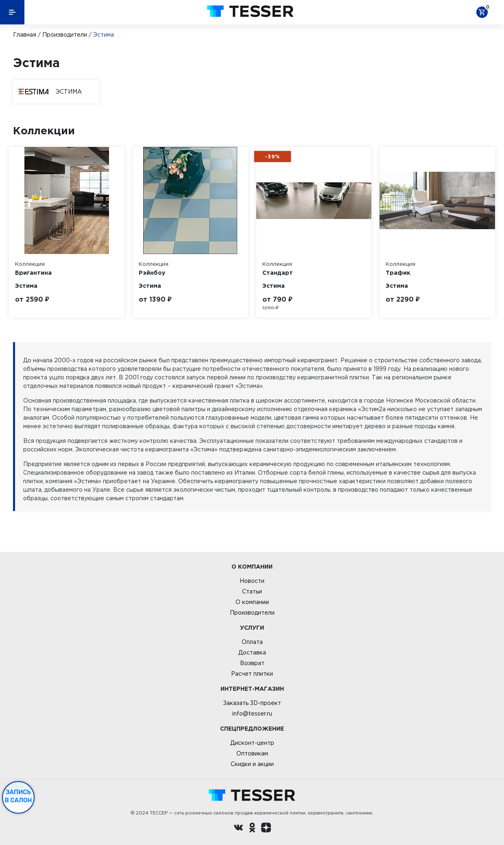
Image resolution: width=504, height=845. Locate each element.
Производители (65, 35)
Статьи (252, 591)
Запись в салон (19, 796)
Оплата (252, 642)
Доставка (252, 652)
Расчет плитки (252, 674)
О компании (252, 602)
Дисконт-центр (252, 743)
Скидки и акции (252, 764)
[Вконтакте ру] (238, 829)
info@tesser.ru (252, 714)
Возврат (252, 663)
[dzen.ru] (266, 829)
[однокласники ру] (252, 829)
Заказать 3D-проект (252, 703)
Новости (252, 581)
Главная (25, 35)
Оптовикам (252, 753)
